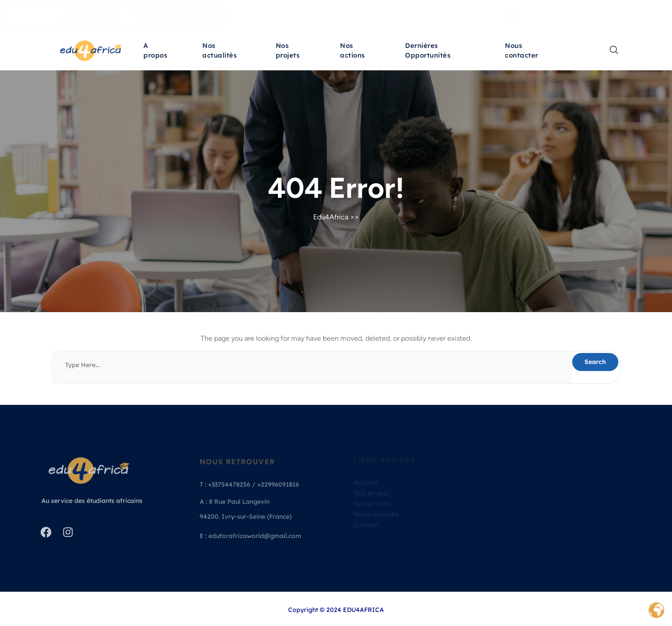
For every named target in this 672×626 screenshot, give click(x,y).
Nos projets (288, 52)
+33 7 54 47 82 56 (86, 15)
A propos (155, 52)
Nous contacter (522, 52)
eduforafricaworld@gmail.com (179, 15)
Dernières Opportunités (428, 52)
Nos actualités (219, 52)
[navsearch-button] (610, 51)
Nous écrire (585, 15)
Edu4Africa (331, 217)
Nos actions (352, 52)
